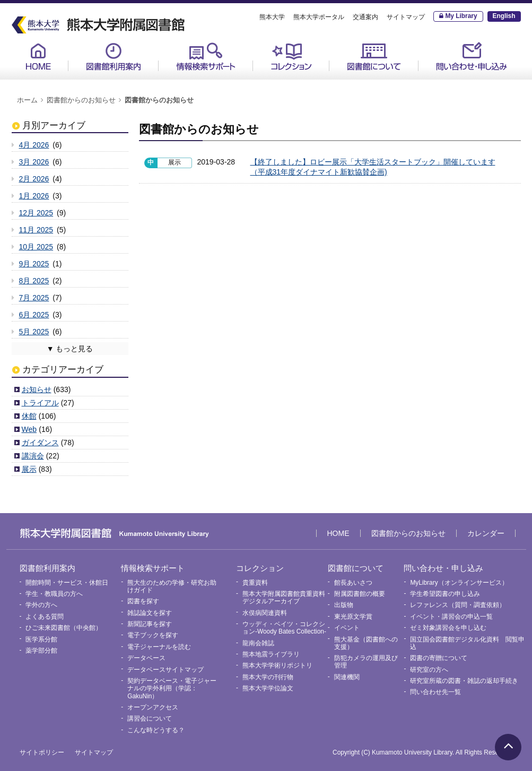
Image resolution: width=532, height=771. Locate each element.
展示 (29, 469)
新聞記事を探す (150, 624)
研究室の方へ (429, 670)
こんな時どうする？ (156, 730)
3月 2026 (34, 162)
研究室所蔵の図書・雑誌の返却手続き (464, 681)
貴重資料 (255, 583)
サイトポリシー (42, 752)
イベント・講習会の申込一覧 (451, 617)
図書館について (374, 57)
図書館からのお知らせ (81, 100)
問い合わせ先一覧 (435, 692)
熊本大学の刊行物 (268, 677)
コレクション (291, 57)
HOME (38, 57)
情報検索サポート (206, 57)
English (504, 16)
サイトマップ (406, 17)
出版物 (344, 605)
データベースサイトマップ (165, 670)
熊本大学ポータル (319, 17)
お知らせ (37, 389)
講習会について (150, 718)
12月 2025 (36, 213)
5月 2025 (34, 332)
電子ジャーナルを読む (159, 647)
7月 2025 (34, 298)
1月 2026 (34, 196)
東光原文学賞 (353, 617)
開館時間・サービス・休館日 (67, 583)
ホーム (27, 100)
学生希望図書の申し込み (445, 594)
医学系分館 (41, 639)
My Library (461, 16)
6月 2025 (34, 315)
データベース (146, 658)
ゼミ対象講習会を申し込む (448, 628)
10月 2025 (36, 247)
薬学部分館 (41, 651)
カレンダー (486, 533)
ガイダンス (40, 443)
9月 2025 (34, 264)
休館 (29, 416)
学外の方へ (41, 605)
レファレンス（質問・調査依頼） (458, 605)
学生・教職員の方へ (54, 594)
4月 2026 (34, 145)
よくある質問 (45, 617)
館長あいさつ (353, 583)
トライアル (40, 403)
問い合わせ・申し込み (472, 57)
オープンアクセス (153, 707)
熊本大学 (272, 17)
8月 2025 (34, 281)
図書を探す (143, 601)
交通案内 (365, 17)
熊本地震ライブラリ (271, 654)
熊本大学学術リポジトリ (277, 665)
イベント (347, 628)
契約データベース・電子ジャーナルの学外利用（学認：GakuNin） (172, 688)
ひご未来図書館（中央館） (64, 628)
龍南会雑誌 (258, 643)
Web (29, 429)
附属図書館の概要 (360, 594)
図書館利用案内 (114, 57)
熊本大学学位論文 (268, 688)
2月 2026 (34, 179)
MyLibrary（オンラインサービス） (459, 583)
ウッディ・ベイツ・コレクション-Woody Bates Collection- (284, 628)
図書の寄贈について (439, 658)
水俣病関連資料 (265, 613)
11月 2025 (36, 230)
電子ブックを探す (153, 635)
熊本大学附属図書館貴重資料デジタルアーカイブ (284, 597)
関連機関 (347, 677)
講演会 (33, 456)
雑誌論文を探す (150, 613)
